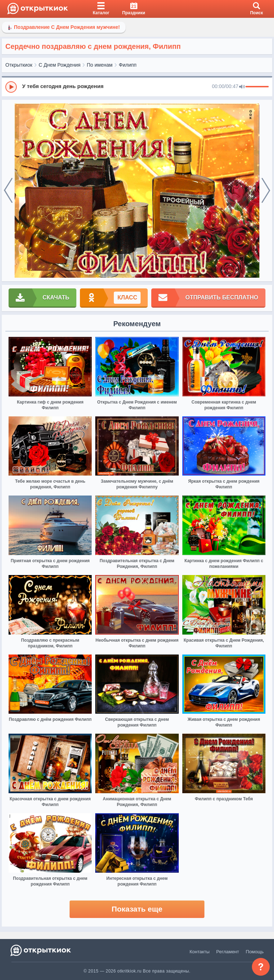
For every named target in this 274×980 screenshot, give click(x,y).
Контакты (199, 952)
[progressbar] (257, 87)
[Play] (11, 87)
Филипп (128, 65)
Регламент (228, 952)
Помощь (255, 952)
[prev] (8, 191)
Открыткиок (19, 65)
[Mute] (242, 87)
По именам (100, 65)
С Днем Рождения (59, 65)
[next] (266, 191)
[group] (137, 87)
